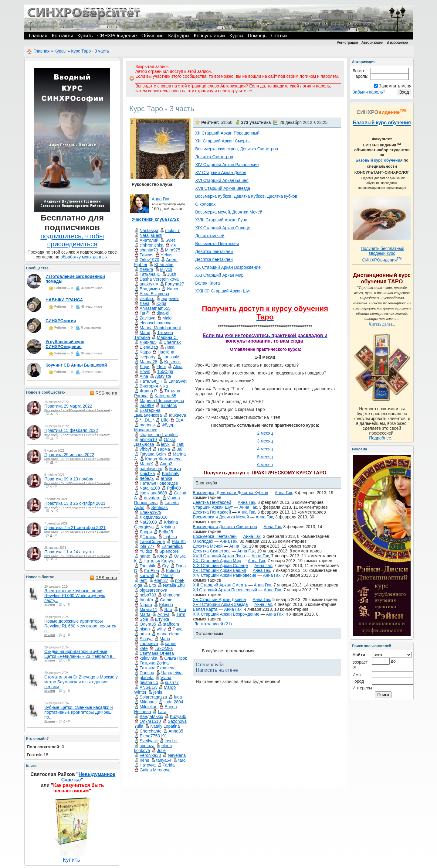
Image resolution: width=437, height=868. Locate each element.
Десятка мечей (210, 236)
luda (178, 697)
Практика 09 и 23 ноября (69, 479)
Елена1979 (151, 512)
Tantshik (147, 566)
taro (182, 760)
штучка (162, 619)
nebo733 (148, 595)
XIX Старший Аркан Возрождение (226, 614)
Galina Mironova (155, 770)
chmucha (172, 595)
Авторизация (372, 43)
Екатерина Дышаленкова (148, 413)
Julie (161, 750)
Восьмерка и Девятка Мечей (221, 517)
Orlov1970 (149, 260)
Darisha (147, 673)
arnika (167, 478)
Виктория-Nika (154, 386)
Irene (144, 760)
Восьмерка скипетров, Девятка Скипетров (237, 149)
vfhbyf (145, 449)
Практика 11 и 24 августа (69, 552)
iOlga (161, 303)
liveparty (147, 357)
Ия (173, 245)
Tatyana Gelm (153, 454)
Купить (85, 36)
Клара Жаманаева (163, 459)
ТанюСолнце (152, 542)
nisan (145, 629)
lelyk (165, 444)
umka (145, 634)
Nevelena (177, 755)
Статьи (279, 36)
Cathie (166, 600)
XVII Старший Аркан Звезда (220, 604)
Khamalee (164, 265)
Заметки (49, 605)
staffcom (171, 624)
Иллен (173, 289)
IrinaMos (169, 405)
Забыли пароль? (369, 92)
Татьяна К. (150, 274)
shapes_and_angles (159, 435)
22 (52, 414)
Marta (145, 614)
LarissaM (171, 357)
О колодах (205, 204)
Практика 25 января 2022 (69, 455)
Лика (170, 347)
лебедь (147, 478)
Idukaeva (177, 415)
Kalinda (173, 571)
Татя (181, 614)
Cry (165, 566)
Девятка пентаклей (214, 251)
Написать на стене (217, 670)
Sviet (170, 240)
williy (161, 629)
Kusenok (172, 362)
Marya (175, 469)
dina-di (163, 313)
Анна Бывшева (154, 294)
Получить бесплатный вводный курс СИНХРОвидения (383, 254)
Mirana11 (148, 610)
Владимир (150, 289)
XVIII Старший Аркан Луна (221, 220)
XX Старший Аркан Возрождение (228, 267)
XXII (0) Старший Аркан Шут (223, 291)
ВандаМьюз (151, 716)
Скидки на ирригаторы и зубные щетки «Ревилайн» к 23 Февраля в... (80, 654)
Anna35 (176, 731)
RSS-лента (106, 393)
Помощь (257, 36)
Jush (172, 274)
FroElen (152, 571)
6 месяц (265, 465)
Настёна (166, 352)
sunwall (147, 576)
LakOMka (164, 648)
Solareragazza (153, 697)
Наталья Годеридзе (159, 483)
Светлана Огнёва (157, 653)
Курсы (236, 36)
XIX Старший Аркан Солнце (223, 228)
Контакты (62, 36)
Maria (165, 639)
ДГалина (148, 537)
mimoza (147, 746)
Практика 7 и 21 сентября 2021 (75, 528)
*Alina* (167, 576)
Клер (162, 556)
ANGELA (148, 687)
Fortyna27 (175, 284)
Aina (144, 376)
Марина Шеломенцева (162, 401)
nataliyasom (151, 469)
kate (144, 648)
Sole (144, 619)
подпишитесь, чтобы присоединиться (72, 240)
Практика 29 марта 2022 (68, 406)
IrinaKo (146, 600)
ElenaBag (149, 347)
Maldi (167, 318)
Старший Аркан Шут (213, 507)
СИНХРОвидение (117, 36)
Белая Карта (207, 283)
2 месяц (265, 433)
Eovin (145, 371)
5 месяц (265, 457)
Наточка (148, 765)
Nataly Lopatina (165, 726)
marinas (147, 425)
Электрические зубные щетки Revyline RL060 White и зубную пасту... (75, 596)
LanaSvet (177, 381)
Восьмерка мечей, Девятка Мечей (229, 212)
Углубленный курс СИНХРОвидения (65, 344)
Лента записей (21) (213, 624)
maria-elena (168, 634)
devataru (152, 498)
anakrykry (149, 284)
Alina (178, 367)
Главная (38, 36)
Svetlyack (149, 741)
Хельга (146, 269)
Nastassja (149, 231)
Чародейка (172, 673)
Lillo (165, 420)
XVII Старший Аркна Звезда (223, 188)
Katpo (145, 352)
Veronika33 (150, 755)
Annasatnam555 (155, 308)
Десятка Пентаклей (212, 512)
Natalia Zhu (174, 585)
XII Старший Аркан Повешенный (227, 133)
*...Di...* (147, 420)
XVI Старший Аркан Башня (222, 180)
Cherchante (151, 731)
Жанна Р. (149, 391)
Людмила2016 (154, 517)
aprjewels (170, 299)
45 (52, 559)
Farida (169, 765)
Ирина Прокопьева (157, 500)
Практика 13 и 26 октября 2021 (75, 503)
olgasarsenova (153, 590)
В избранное (397, 43)
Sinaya (146, 639)
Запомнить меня (395, 86)
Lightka (170, 537)
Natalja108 (150, 488)
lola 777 (147, 546)
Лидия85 (148, 342)
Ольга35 (148, 624)
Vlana (166, 678)
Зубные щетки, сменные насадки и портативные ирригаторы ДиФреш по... (79, 712)
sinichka (147, 473)
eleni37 (161, 580)
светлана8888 (153, 493)
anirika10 (148, 439)
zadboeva (149, 644)
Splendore (169, 551)
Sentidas (159, 507)
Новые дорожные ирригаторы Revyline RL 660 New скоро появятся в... (80, 626)
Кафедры (179, 36)
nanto (145, 556)
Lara (162, 712)
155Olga (165, 371)
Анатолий (149, 240)
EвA (179, 420)
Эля (168, 610)
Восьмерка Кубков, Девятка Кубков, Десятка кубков (246, 196)
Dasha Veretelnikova (159, 279)
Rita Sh (179, 542)
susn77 (172, 682)
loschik (171, 741)
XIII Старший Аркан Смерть (222, 141)
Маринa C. (167, 337)
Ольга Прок (175, 658)
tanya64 (164, 760)
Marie (145, 333)
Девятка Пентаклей (212, 502)
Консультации (209, 36)
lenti (144, 580)
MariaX (146, 464)
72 (52, 511)
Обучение (152, 36)
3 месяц (265, 441)
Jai (180, 449)
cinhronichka (152, 245)
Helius (166, 255)
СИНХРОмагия (61, 321)
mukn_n (173, 231)
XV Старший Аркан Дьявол (219, 600)
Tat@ (145, 313)
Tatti (181, 444)
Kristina (168, 527)
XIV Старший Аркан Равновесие (227, 165)
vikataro (147, 299)
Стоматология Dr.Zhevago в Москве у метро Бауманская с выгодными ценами (81, 682)
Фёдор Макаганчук (154, 427)
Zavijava (147, 318)
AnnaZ (166, 464)
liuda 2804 (173, 702)
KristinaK (170, 473)
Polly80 (174, 488)
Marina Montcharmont (160, 328)
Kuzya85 (178, 716)
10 (52, 438)
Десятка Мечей (208, 546)
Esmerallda (172, 546)
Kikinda (166, 605)
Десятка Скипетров (214, 157)
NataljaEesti (151, 235)
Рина (178, 629)
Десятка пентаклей (214, 259)
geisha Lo (149, 682)
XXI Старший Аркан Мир (219, 275)
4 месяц (265, 449)
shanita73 (149, 250)
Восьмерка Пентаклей (217, 244)
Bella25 (166, 532)
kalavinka (148, 658)
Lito (152, 585)
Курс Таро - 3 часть (90, 51)
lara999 (147, 405)
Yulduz (146, 551)
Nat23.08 (148, 522)
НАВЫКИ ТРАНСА (64, 300)
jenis (158, 692)
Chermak (172, 342)
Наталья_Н (151, 381)
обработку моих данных (84, 257)
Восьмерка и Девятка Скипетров (225, 527)
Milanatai (148, 702)
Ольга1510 (150, 721)
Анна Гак (160, 199)
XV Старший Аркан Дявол (221, 173)
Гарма (164, 449)
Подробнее (380, 438)
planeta (147, 678)
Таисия (147, 255)
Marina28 (148, 362)
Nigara (146, 605)
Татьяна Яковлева (158, 668)
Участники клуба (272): (156, 219)
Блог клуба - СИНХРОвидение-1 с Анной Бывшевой (77, 410)
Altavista (163, 376)
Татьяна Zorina (154, 663)
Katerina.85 (165, 396)
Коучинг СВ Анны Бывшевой (76, 365)
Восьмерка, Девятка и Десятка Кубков (230, 493)
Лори (145, 367)
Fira (183, 610)
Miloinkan (149, 707)
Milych (166, 269)
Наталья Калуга (159, 561)
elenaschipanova (156, 323)
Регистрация (347, 43)
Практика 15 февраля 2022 (71, 430)
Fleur (161, 367)
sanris (171, 644)
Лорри (146, 532)
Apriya (164, 614)
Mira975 (173, 250)
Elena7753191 (153, 736)
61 (52, 462)
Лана (145, 303)
